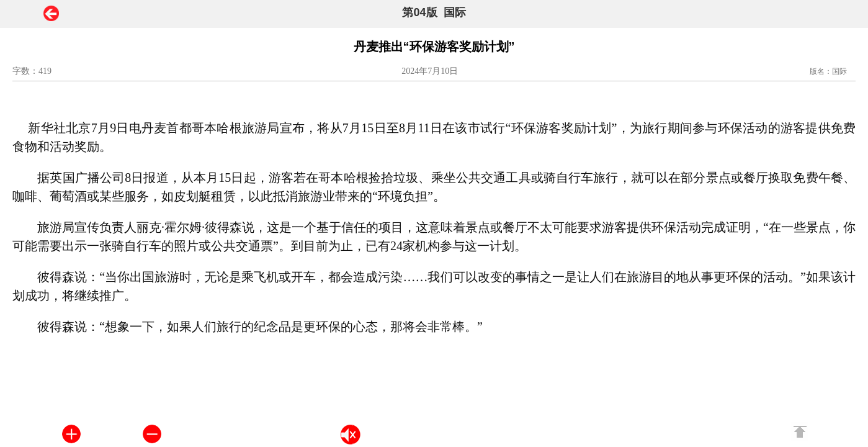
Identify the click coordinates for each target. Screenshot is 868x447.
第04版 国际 (434, 12)
